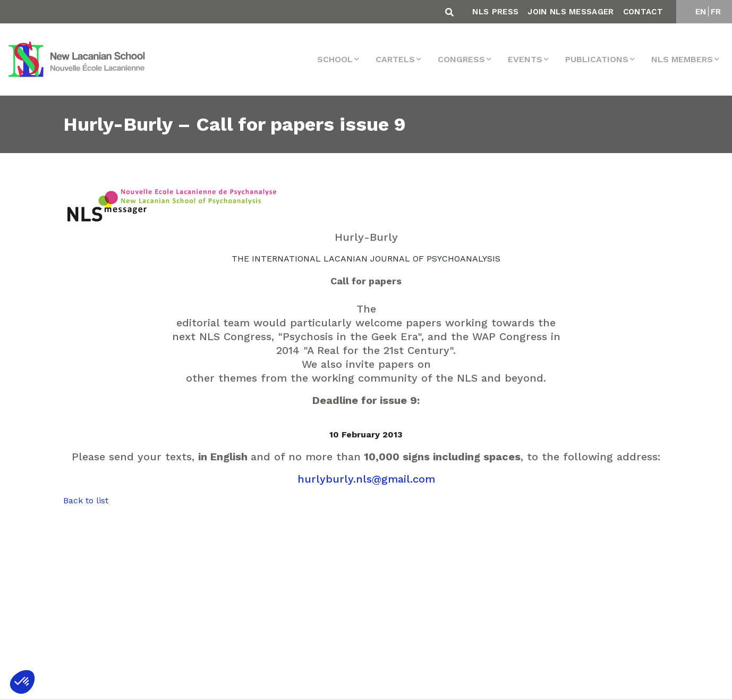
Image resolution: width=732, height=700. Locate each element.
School (335, 59)
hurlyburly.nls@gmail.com (366, 479)
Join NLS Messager (571, 12)
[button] (22, 682)
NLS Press (495, 12)
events (525, 59)
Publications (597, 59)
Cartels (395, 59)
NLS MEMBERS (682, 59)
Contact (643, 12)
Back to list (86, 500)
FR (716, 12)
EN (701, 12)
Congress (461, 59)
